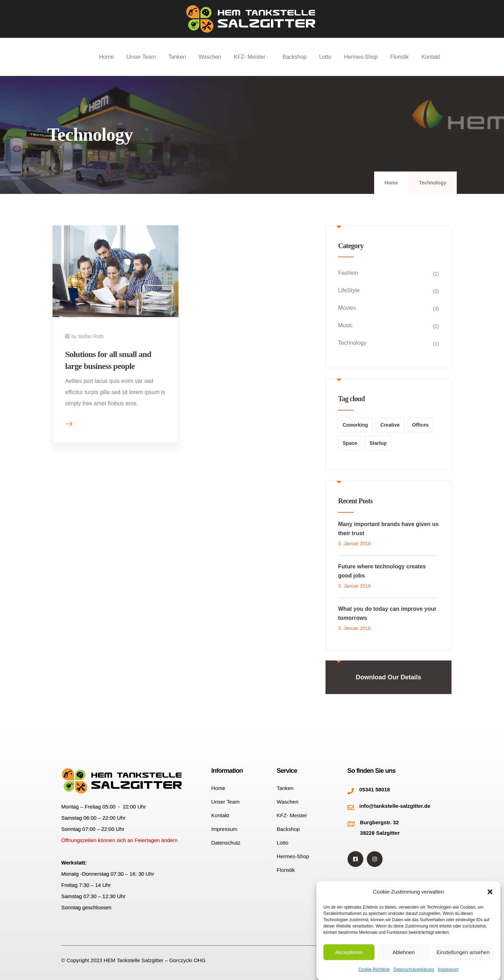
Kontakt (431, 65)
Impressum (448, 969)
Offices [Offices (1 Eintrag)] (421, 425)
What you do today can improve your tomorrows (387, 613)
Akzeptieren (349, 952)
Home (106, 65)
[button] (490, 892)
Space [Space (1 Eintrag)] (350, 443)
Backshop (295, 65)
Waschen (210, 65)
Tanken (177, 65)
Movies (347, 308)
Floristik (400, 65)
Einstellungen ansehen (463, 952)
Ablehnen (403, 952)
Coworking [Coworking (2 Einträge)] (355, 425)
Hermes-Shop (361, 65)
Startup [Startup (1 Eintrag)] (378, 443)
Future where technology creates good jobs (382, 571)
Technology (352, 343)
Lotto (325, 65)
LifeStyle (349, 290)
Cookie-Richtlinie (374, 969)
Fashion (348, 273)
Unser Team (141, 65)
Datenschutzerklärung (414, 969)
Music (345, 325)
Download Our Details (388, 677)
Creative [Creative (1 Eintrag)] (390, 425)
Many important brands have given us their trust (388, 529)
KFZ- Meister (252, 65)
